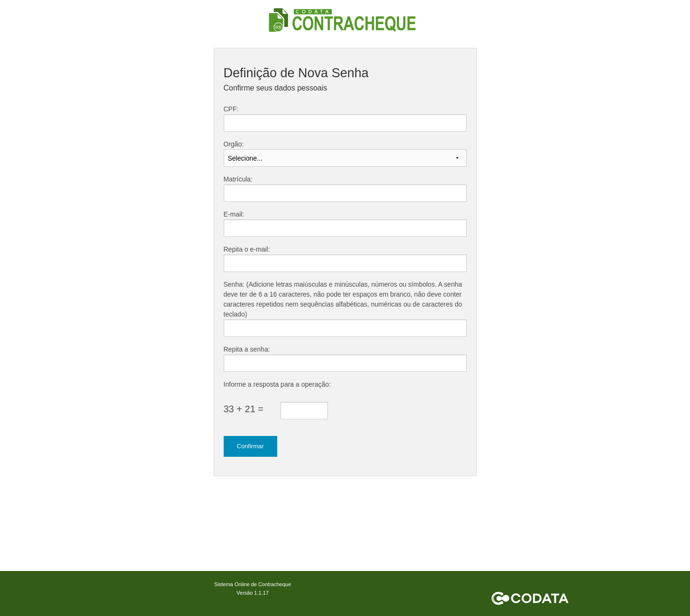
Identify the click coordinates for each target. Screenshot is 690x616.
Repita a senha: (247, 349)
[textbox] (345, 123)
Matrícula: (238, 179)
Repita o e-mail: (247, 249)
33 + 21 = (244, 409)
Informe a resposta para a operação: (277, 384)
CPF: (231, 109)
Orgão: (234, 144)
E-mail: (234, 214)
